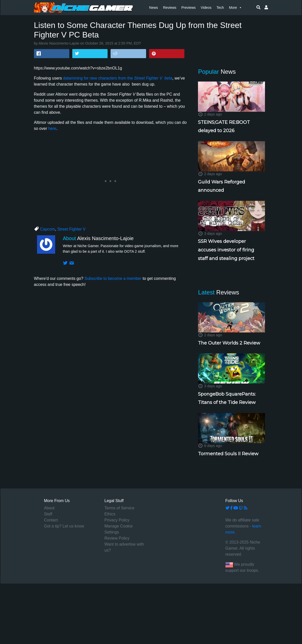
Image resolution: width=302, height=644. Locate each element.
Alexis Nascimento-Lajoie (59, 43)
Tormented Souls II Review (228, 454)
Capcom (48, 229)
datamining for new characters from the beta (118, 78)
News (154, 8)
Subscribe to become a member (113, 278)
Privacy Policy (117, 520)
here (52, 128)
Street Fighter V (71, 229)
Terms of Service (120, 508)
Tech (220, 8)
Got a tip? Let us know (64, 526)
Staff (48, 514)
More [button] (236, 8)
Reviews (170, 8)
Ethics (110, 514)
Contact (51, 520)
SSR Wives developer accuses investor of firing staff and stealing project (226, 250)
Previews (189, 8)
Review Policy (117, 538)
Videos (206, 8)
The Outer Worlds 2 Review (229, 343)
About (49, 508)
